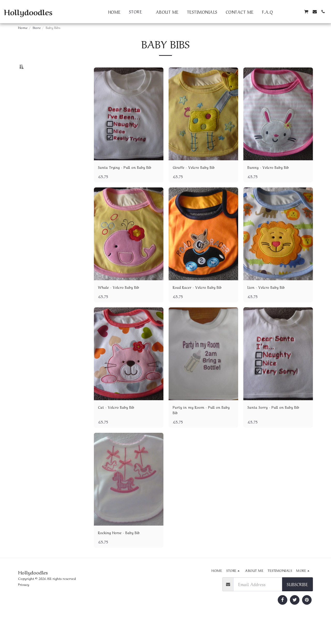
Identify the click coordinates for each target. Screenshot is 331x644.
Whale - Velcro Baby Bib (122, 308)
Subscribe (297, 609)
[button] (281, 12)
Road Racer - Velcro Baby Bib (202, 308)
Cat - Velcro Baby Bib (119, 429)
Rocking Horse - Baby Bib (123, 557)
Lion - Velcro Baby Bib (270, 308)
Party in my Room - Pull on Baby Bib (200, 433)
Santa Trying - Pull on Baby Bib (125, 184)
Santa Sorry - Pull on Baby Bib (278, 429)
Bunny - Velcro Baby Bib (272, 181)
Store (37, 27)
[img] (129, 128)
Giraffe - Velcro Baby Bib (197, 181)
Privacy (24, 609)
